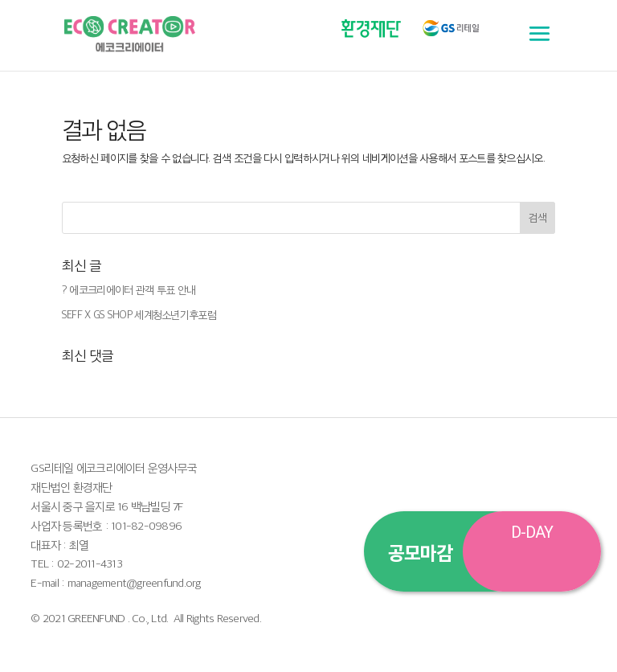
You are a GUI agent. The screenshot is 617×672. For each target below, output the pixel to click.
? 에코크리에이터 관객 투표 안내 (129, 289)
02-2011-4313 (90, 563)
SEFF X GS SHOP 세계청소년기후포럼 (139, 314)
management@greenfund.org (134, 582)
